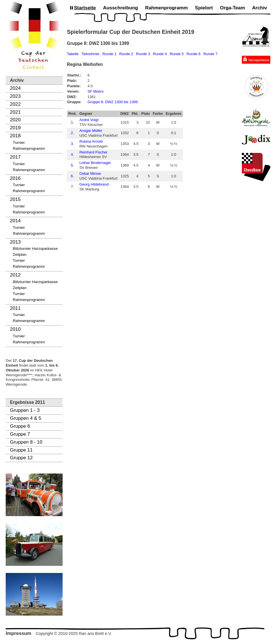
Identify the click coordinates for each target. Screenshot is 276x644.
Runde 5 (177, 54)
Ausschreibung (121, 8)
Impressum (18, 633)
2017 (15, 157)
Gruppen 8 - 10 (26, 442)
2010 (15, 329)
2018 (15, 136)
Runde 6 (194, 54)
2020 (15, 120)
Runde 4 (160, 54)
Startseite (85, 8)
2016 (15, 178)
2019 (15, 128)
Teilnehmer (90, 54)
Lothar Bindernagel (95, 163)
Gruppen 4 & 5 (26, 418)
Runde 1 (109, 54)
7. (72, 187)
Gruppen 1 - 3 (25, 410)
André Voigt (89, 120)
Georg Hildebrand (94, 184)
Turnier (19, 143)
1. (72, 122)
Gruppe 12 (21, 458)
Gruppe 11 (21, 450)
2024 (15, 88)
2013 (15, 242)
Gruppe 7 (20, 434)
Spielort (204, 8)
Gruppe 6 (20, 426)
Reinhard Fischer (93, 152)
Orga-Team (232, 8)
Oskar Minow (90, 174)
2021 (15, 112)
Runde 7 (210, 54)
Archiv (260, 8)
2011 (15, 308)
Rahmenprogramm (29, 148)
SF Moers (96, 91)
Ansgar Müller (91, 131)
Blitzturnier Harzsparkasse (35, 249)
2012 (15, 275)
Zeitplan (20, 255)
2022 (15, 104)
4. (72, 154)
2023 (15, 96)
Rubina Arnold (91, 141)
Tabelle (73, 54)
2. (72, 133)
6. (72, 176)
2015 (15, 199)
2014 (15, 221)
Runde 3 (143, 54)
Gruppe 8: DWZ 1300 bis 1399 (113, 102)
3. (72, 144)
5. (72, 165)
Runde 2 (126, 54)
